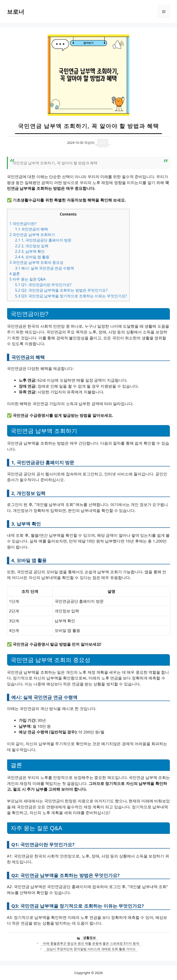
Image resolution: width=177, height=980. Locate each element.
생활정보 (89, 938)
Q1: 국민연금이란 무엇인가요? (43, 285)
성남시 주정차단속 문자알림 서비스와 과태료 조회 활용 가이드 (91, 949)
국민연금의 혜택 (31, 229)
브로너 (16, 11)
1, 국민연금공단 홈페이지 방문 (43, 240)
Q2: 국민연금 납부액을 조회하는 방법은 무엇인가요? (61, 290)
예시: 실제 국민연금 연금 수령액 (44, 268)
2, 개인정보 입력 (32, 246)
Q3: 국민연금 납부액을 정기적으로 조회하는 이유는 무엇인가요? (71, 296)
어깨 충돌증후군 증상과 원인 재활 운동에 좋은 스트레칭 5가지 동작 (91, 943)
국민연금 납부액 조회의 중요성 (36, 262)
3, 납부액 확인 (30, 251)
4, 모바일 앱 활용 (32, 257)
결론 (15, 274)
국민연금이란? (23, 224)
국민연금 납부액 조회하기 (32, 235)
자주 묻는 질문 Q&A (28, 279)
